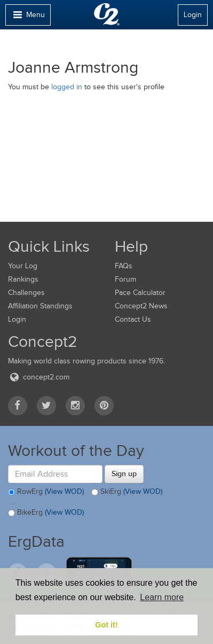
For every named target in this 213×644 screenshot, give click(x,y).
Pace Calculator (140, 293)
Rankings (23, 279)
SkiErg (127, 492)
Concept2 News (141, 306)
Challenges (26, 293)
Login (193, 15)
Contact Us (133, 319)
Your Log (23, 266)
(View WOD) (64, 491)
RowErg (46, 492)
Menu (28, 17)
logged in (67, 87)
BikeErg (46, 513)
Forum (125, 279)
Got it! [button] (106, 625)
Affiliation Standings (40, 306)
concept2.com (39, 377)
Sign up (124, 474)
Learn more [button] (162, 597)
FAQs (124, 266)
